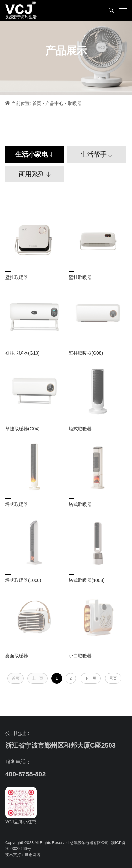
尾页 (113, 678)
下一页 (91, 678)
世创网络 (33, 855)
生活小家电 (32, 154)
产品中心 (54, 103)
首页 (37, 103)
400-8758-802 (26, 774)
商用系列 (32, 174)
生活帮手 (94, 154)
